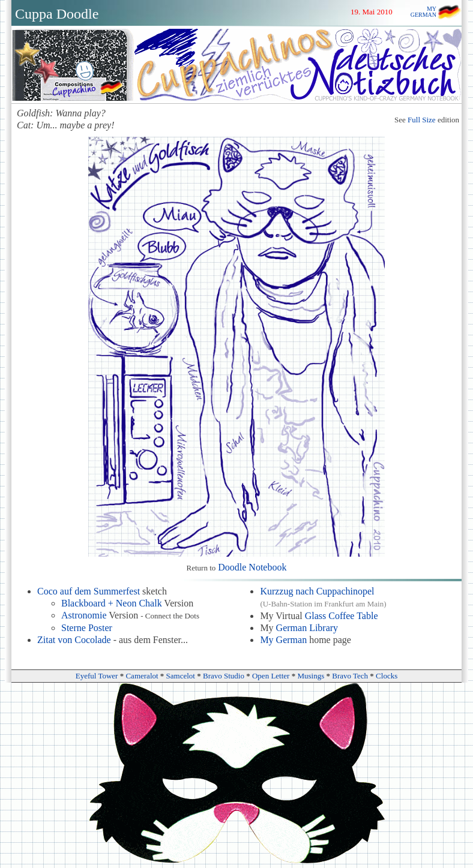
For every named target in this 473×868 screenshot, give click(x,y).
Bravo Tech (350, 676)
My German (283, 640)
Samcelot (181, 676)
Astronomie (84, 615)
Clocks (387, 676)
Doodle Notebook (252, 567)
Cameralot (142, 676)
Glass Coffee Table (342, 616)
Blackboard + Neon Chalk (112, 603)
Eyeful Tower (97, 676)
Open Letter (271, 676)
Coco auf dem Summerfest (89, 591)
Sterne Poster (87, 628)
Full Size (422, 120)
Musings (311, 676)
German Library (307, 628)
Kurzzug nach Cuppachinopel (317, 591)
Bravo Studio (224, 676)
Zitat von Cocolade (74, 640)
